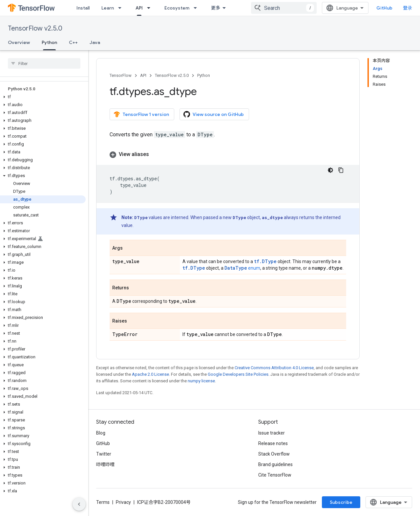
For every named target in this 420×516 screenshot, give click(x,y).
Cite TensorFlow (275, 475)
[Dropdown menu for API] (151, 8)
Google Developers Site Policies (238, 374)
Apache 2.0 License (150, 374)
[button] (43, 97)
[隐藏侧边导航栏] (79, 504)
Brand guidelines (275, 464)
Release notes (273, 443)
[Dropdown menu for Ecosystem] (197, 8)
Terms (103, 502)
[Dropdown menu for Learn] (122, 8)
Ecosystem (177, 8)
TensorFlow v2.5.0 (35, 28)
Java (95, 42)
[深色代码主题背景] (330, 170)
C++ (73, 42)
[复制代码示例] (341, 170)
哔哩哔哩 (105, 464)
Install (83, 8)
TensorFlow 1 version (141, 114)
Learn (108, 8)
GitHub (384, 8)
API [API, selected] (139, 8)
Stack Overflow (274, 454)
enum (242, 268)
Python (204, 75)
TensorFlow (121, 75)
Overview (19, 42)
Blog (101, 433)
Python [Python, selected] (49, 42)
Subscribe (341, 502)
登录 (408, 8)
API (143, 75)
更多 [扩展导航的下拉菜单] (216, 8)
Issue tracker (272, 433)
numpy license (201, 381)
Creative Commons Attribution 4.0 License (274, 368)
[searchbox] (44, 63)
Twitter (104, 454)
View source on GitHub (214, 114)
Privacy (123, 502)
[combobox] (284, 8)
